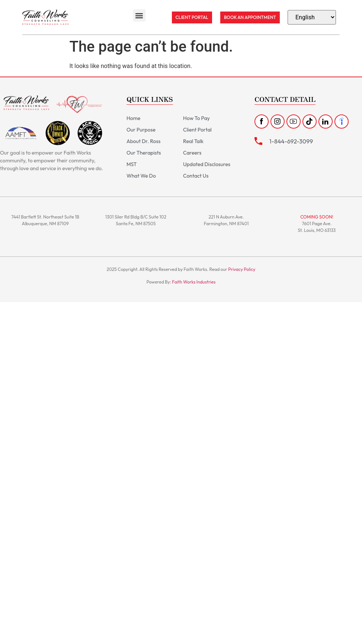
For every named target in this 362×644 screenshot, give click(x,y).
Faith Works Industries (194, 282)
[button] (139, 15)
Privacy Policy (242, 269)
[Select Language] (312, 17)
